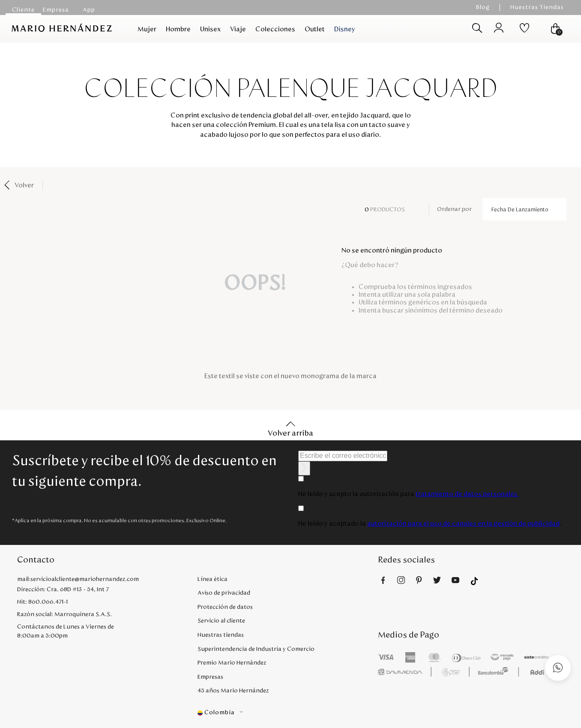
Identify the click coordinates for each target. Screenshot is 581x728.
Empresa (56, 10)
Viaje (238, 29)
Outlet (315, 29)
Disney (345, 29)
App (89, 10)
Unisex (210, 29)
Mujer (147, 29)
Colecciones (275, 29)
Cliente (23, 10)
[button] (288, 713)
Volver (24, 185)
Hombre (178, 29)
